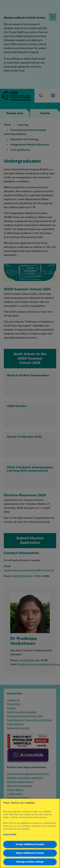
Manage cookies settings (30, 862)
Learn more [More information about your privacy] (10, 834)
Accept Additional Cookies (30, 844)
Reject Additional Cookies (30, 853)
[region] (30, 833)
